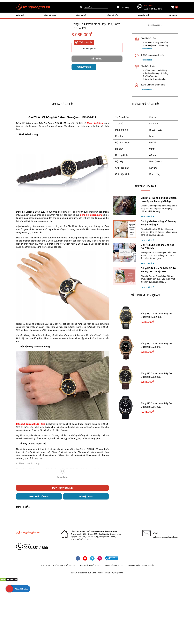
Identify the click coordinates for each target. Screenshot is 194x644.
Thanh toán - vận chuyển (141, 566)
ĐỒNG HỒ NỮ (81, 15)
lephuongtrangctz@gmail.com (165, 537)
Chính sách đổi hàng (90, 566)
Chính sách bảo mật (114, 566)
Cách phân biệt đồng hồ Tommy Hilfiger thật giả (158, 223)
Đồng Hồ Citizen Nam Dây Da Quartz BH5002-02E (156, 315)
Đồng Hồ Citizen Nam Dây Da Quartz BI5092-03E (156, 375)
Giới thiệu (45, 566)
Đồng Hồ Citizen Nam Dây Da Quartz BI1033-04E (156, 345)
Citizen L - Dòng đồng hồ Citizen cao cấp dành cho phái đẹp (159, 199)
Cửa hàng (123, 8)
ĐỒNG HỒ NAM (50, 15)
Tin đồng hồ (143, 15)
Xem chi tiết (147, 49)
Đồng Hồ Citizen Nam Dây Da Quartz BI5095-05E (156, 405)
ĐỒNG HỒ (20, 15)
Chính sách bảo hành (64, 566)
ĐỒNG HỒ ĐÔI (112, 15)
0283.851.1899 (153, 9)
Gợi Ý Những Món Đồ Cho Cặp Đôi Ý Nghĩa (158, 246)
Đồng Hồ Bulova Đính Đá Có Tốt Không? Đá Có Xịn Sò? (159, 270)
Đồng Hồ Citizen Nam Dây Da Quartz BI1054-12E (96, 26)
